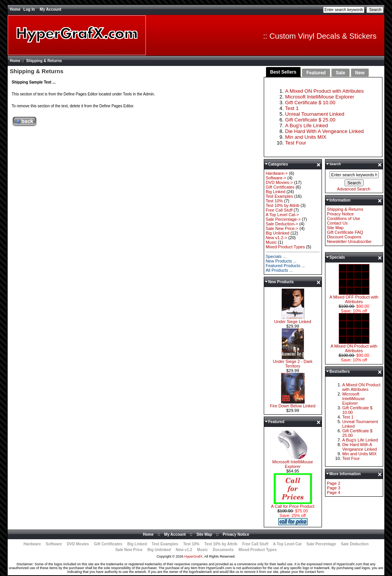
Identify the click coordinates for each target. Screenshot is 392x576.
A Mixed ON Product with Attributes (324, 91)
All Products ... (279, 270)
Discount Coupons (344, 237)
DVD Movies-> (279, 182)
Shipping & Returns (345, 209)
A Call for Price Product (293, 504)
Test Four (296, 143)
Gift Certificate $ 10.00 (310, 103)
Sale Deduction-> (282, 224)
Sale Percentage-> (283, 219)
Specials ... (276, 256)
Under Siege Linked (293, 320)
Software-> (276, 178)
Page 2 (334, 483)
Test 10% (274, 201)
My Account (51, 9)
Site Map (335, 228)
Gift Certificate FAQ (345, 232)
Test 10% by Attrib (283, 205)
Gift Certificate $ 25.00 (310, 120)
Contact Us (337, 223)
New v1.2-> (276, 238)
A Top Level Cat (287, 544)
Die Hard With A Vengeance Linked (324, 131)
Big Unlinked (278, 233)
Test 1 (292, 108)
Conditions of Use (344, 218)
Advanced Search (354, 189)
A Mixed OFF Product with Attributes (354, 297)
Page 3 (334, 488)
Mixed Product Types (285, 247)
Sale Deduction (355, 544)
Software (54, 544)
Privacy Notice (340, 214)
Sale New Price (129, 550)
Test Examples (279, 196)
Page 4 (334, 492)
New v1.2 (184, 550)
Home (15, 9)
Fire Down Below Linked (293, 404)
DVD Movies (78, 544)
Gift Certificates (280, 187)
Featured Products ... (285, 266)
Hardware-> (277, 173)
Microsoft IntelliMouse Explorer (320, 97)
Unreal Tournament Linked (315, 114)
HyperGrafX (194, 556)
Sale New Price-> (282, 228)
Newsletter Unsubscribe (349, 241)
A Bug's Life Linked (307, 126)
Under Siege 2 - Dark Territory (293, 362)
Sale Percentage (321, 544)
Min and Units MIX (306, 137)
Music (271, 242)
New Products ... (281, 261)
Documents (223, 550)
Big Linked (275, 192)
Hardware (32, 544)
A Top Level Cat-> (282, 215)
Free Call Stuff (279, 210)
